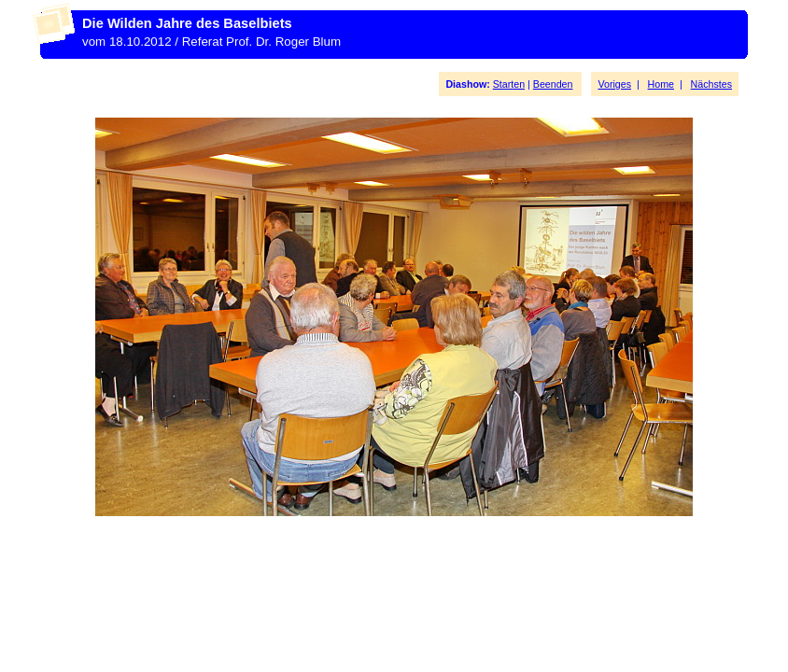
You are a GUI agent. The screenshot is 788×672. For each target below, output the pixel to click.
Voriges (614, 84)
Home (661, 84)
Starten (509, 84)
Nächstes (711, 84)
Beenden (553, 84)
